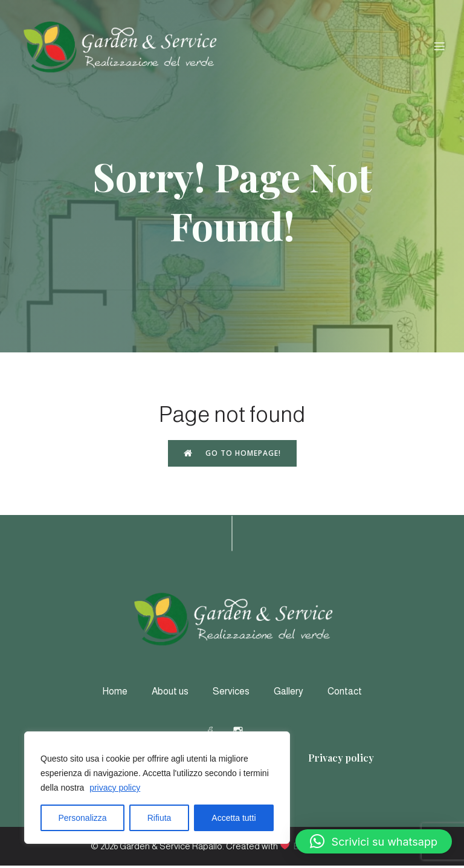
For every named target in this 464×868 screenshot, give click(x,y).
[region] (157, 788)
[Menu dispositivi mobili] (439, 47)
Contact (345, 694)
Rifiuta (159, 818)
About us (170, 694)
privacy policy (115, 788)
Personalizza (83, 818)
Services (231, 694)
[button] (374, 841)
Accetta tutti (234, 818)
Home (115, 694)
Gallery (288, 694)
